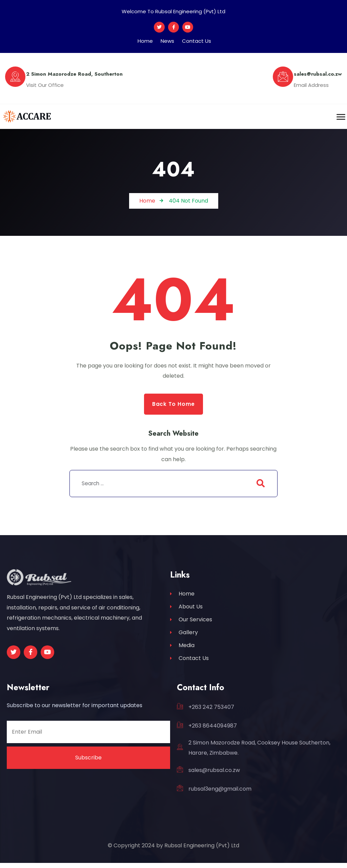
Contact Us (197, 41)
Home (145, 41)
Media (182, 649)
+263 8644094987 (213, 731)
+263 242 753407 (211, 712)
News (167, 41)
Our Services (191, 622)
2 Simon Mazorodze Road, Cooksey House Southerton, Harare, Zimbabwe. (259, 753)
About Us (186, 608)
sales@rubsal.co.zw (214, 775)
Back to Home (174, 404)
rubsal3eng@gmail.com (220, 794)
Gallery (184, 635)
